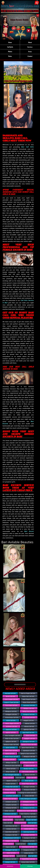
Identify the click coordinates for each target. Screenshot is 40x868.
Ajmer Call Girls (10, 748)
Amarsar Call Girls (9, 793)
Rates (10, 56)
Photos (10, 52)
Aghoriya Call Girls (29, 730)
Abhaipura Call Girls (11, 711)
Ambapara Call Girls (29, 805)
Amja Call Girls (19, 820)
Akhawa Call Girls (10, 760)
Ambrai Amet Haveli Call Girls (27, 811)
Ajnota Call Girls (10, 754)
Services (30, 47)
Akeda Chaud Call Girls (12, 757)
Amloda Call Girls (11, 829)
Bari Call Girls (28, 147)
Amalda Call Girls (10, 784)
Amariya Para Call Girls (12, 790)
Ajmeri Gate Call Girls (11, 751)
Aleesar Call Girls (30, 775)
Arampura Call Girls (11, 859)
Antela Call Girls (29, 853)
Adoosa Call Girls (29, 727)
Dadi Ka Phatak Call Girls (28, 693)
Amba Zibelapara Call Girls (28, 799)
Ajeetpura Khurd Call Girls (29, 745)
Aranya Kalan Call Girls (28, 862)
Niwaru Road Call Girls (29, 702)
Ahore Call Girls (30, 736)
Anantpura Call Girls (29, 838)
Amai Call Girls (29, 781)
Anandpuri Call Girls (29, 835)
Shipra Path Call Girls (28, 696)
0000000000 (20, 684)
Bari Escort (29, 531)
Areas (30, 52)
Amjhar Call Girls (31, 820)
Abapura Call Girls (11, 708)
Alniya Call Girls (8, 778)
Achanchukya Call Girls (12, 717)
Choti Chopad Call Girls (11, 699)
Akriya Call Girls (10, 772)
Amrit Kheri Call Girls (11, 832)
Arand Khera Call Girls (28, 859)
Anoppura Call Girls (29, 850)
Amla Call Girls (8, 823)
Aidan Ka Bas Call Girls (12, 739)
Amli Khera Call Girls (11, 826)
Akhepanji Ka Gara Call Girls (27, 760)
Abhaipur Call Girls (29, 708)
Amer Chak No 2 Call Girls (12, 817)
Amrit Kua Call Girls (29, 832)
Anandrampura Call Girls (12, 838)
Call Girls (10, 47)
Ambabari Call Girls (11, 802)
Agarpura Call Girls (11, 730)
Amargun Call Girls (29, 787)
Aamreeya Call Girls (29, 705)
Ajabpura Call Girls (11, 742)
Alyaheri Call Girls (12, 781)
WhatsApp (30, 866)
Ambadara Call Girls (29, 802)
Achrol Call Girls (11, 721)
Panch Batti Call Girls (11, 705)
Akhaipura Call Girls (29, 757)
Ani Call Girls (32, 844)
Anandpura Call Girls (11, 835)
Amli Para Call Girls (29, 826)
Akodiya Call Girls (29, 769)
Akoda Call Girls (11, 769)
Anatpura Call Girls (11, 841)
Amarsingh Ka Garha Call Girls (27, 793)
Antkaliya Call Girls (9, 856)
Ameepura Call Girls (10, 814)
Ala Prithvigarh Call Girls (12, 775)
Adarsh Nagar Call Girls (12, 724)
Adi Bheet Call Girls (11, 727)
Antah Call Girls (11, 853)
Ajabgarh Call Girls (30, 739)
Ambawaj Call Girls (11, 808)
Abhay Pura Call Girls (29, 711)
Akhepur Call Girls (11, 763)
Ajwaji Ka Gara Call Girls (28, 754)
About (30, 42)
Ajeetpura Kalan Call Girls (11, 745)
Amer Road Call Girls (30, 817)
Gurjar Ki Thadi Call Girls (11, 702)
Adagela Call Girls (29, 721)
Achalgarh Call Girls (11, 714)
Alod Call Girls (20, 778)
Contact (30, 56)
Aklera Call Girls (30, 766)
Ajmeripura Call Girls (29, 751)
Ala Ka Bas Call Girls (28, 772)
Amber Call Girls (9, 811)
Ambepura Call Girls (29, 808)
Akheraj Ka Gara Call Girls (13, 766)
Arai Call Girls (33, 856)
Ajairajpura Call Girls (29, 742)
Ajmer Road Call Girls (28, 748)
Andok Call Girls (21, 844)
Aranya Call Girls (10, 862)
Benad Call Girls (10, 696)
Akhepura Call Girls (29, 763)
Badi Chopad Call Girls (29, 699)
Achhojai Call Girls (30, 717)
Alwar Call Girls (32, 778)
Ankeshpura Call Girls (28, 847)
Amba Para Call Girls (10, 799)
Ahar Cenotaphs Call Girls (13, 736)
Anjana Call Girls (10, 847)
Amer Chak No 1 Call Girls (28, 814)
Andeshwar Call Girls (29, 841)
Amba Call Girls (30, 796)
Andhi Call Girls (8, 844)
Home (10, 42)
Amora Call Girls (29, 829)
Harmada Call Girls (10, 693)
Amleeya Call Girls (20, 823)
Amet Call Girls (8, 820)
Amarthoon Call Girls (12, 796)
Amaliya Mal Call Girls (12, 787)
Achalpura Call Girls (29, 714)
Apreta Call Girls (21, 856)
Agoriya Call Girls (11, 733)
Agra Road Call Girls (28, 733)
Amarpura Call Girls (29, 790)
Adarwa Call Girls (30, 724)
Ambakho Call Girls (11, 805)
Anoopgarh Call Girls (11, 850)
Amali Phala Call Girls (28, 784)
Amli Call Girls (32, 823)
